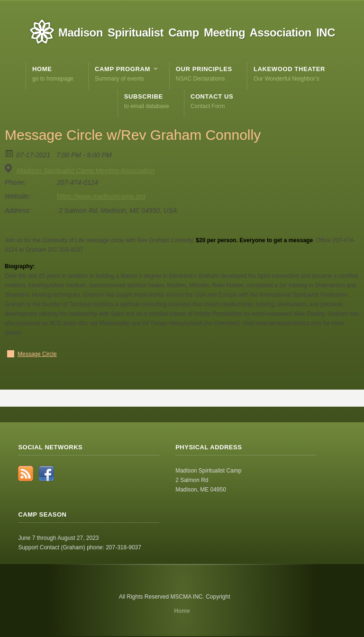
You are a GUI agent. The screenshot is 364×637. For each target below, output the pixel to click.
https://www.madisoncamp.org (101, 196)
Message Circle (37, 354)
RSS (26, 473)
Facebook (46, 473)
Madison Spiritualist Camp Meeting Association (86, 171)
